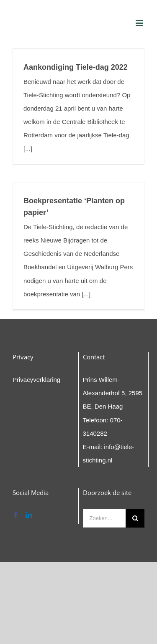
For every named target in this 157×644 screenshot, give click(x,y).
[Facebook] (16, 515)
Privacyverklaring (36, 380)
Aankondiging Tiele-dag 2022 (76, 67)
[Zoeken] (135, 518)
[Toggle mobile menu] (140, 23)
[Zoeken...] (104, 518)
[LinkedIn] (29, 515)
